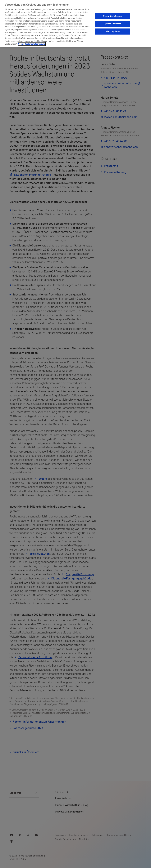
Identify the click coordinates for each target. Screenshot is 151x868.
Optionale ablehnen (112, 24)
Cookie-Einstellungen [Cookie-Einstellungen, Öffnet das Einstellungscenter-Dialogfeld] (113, 16)
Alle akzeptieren (113, 31)
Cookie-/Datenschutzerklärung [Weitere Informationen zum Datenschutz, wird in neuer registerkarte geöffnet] (32, 44)
